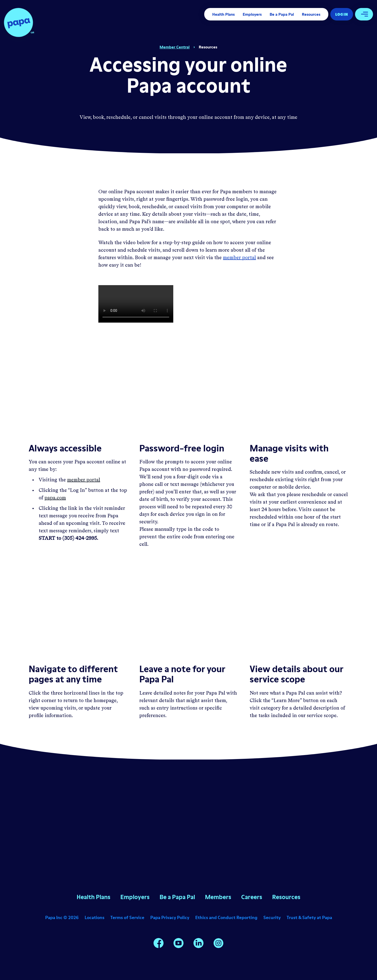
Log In (342, 14)
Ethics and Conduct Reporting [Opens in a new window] (226, 917)
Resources (311, 14)
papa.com (55, 498)
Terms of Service (127, 917)
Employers (252, 14)
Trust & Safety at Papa (309, 917)
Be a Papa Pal (282, 14)
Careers (252, 897)
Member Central (175, 47)
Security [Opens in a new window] (272, 917)
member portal (239, 258)
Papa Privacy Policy (170, 917)
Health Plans (223, 14)
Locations (94, 917)
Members (218, 897)
